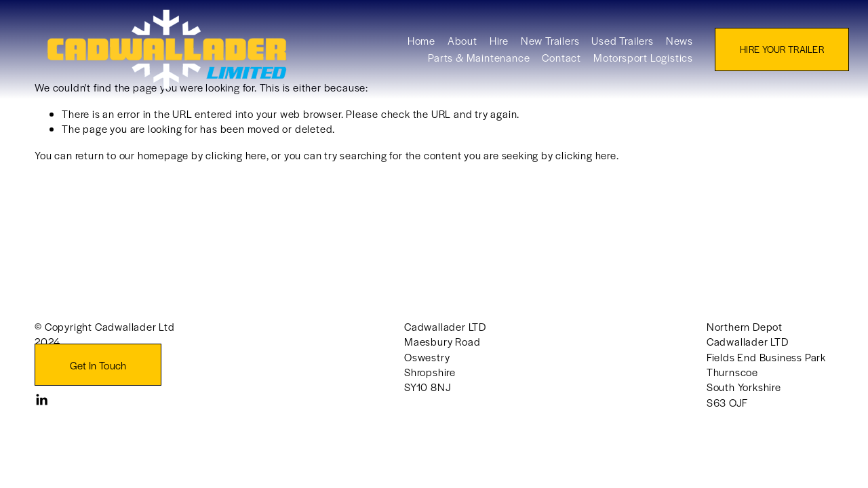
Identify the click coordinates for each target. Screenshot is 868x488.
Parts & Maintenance (463, 63)
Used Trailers (607, 46)
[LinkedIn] (41, 400)
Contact (546, 63)
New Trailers (534, 46)
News (663, 46)
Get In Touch (98, 365)
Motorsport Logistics (627, 63)
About (446, 46)
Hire (483, 46)
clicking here (236, 155)
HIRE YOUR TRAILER (766, 55)
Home (405, 46)
